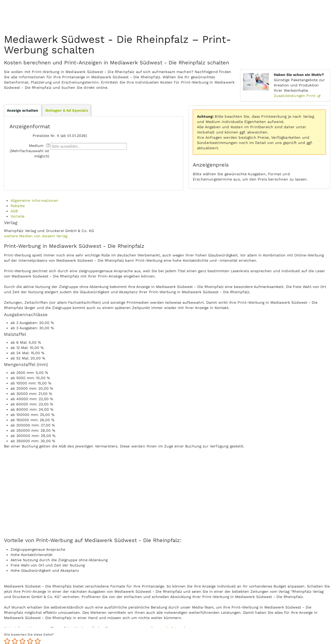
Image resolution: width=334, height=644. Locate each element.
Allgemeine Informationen (34, 200)
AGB (14, 211)
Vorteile (17, 216)
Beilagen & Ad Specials (67, 110)
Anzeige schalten (23, 110)
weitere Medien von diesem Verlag (36, 236)
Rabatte (18, 206)
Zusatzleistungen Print (295, 96)
